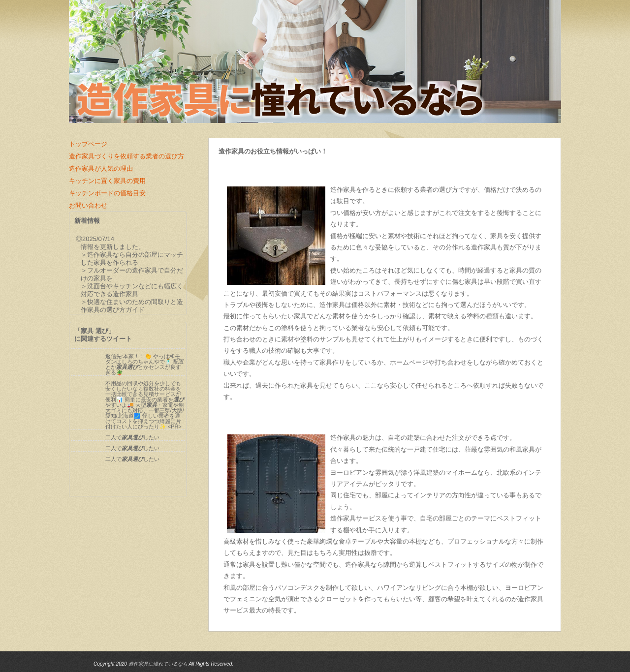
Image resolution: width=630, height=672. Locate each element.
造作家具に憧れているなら (158, 664)
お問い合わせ (88, 205)
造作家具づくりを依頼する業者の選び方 (126, 156)
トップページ (88, 144)
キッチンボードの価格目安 (107, 193)
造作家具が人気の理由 (101, 168)
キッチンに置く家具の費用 (107, 181)
